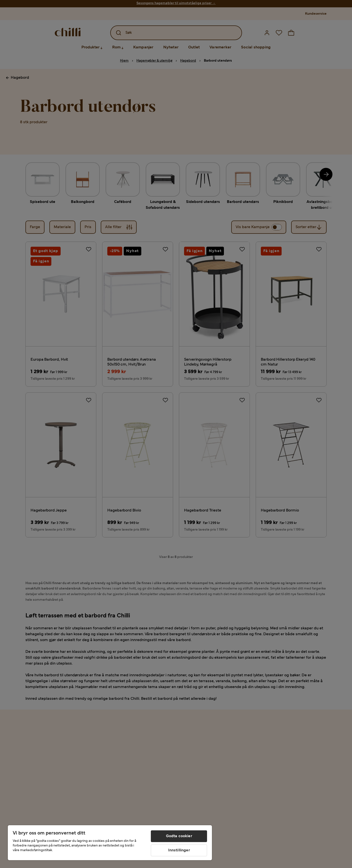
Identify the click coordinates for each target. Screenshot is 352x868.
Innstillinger (179, 850)
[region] (110, 843)
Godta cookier (179, 836)
